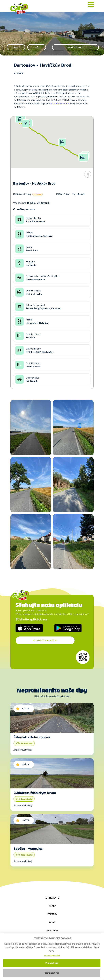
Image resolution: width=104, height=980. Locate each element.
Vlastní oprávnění (52, 956)
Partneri (52, 931)
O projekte (52, 898)
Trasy (52, 906)
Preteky (52, 914)
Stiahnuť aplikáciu (45, 640)
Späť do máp (75, 47)
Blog (52, 922)
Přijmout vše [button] (52, 963)
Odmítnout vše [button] (52, 973)
